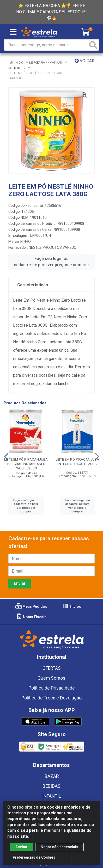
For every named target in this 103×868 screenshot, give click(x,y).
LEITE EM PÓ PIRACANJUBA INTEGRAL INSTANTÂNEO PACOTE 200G (26, 464)
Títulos (72, 606)
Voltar (84, 61)
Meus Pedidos (31, 606)
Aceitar (22, 848)
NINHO (26, 241)
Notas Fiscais (31, 617)
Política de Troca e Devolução (51, 698)
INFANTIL (52, 796)
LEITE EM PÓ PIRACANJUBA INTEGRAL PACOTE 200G (77, 461)
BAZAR (52, 776)
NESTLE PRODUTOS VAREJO (53, 247)
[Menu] (13, 32)
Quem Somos (51, 678)
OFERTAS (52, 668)
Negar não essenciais (59, 848)
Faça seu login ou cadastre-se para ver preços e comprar (51, 262)
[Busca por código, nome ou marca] (46, 45)
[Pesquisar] (93, 45)
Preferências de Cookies (34, 858)
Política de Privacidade (52, 688)
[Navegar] (6, 457)
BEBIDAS (51, 786)
